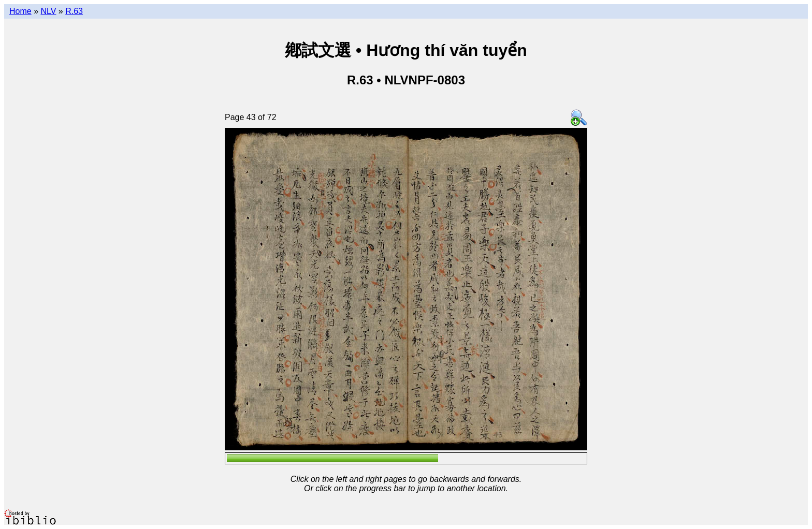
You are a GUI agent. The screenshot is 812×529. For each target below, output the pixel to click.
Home (20, 11)
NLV (48, 11)
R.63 (74, 11)
